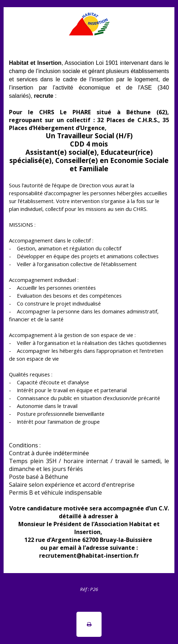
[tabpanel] (89, 589)
